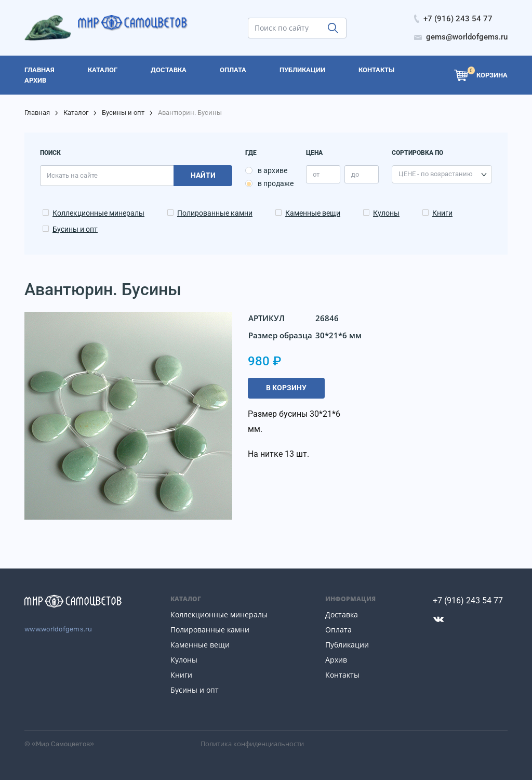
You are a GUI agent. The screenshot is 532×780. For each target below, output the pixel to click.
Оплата (338, 630)
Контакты (342, 675)
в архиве (272, 170)
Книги (442, 213)
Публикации (347, 645)
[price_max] (362, 174)
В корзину (286, 388)
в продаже (276, 183)
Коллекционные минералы (98, 213)
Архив (336, 660)
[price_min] (323, 174)
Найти (203, 175)
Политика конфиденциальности (252, 744)
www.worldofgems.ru (58, 629)
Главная (37, 113)
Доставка (342, 614)
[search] (297, 28)
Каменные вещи (313, 213)
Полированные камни (215, 213)
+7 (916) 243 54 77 (468, 600)
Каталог (76, 113)
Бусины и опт (123, 113)
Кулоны (386, 213)
